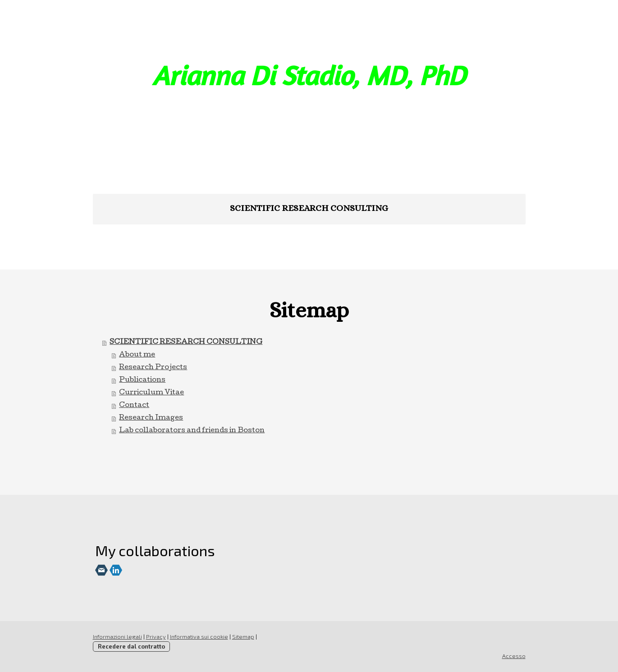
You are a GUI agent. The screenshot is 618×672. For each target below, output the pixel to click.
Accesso (514, 656)
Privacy (156, 636)
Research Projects (153, 368)
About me (137, 355)
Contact (134, 406)
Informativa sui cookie (199, 636)
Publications (142, 380)
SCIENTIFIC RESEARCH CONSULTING (309, 208)
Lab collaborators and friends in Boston (192, 431)
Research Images (151, 418)
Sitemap (243, 636)
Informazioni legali (117, 636)
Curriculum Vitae (151, 393)
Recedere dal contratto (131, 646)
